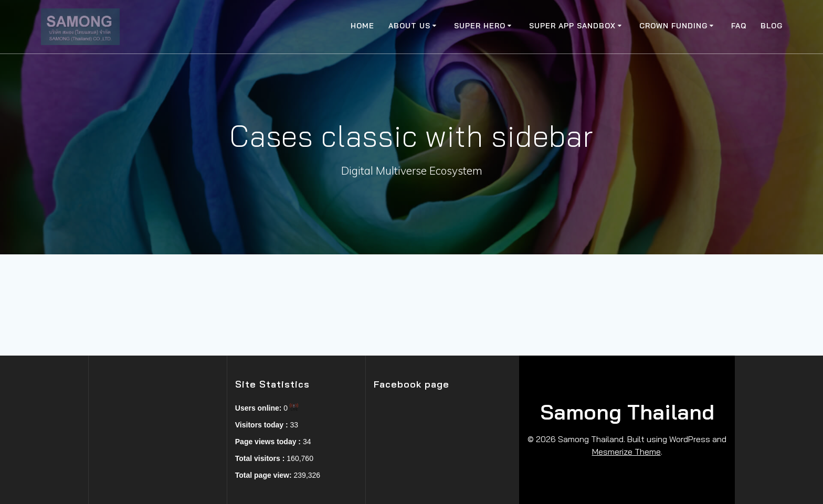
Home (362, 26)
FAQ (739, 26)
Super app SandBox (572, 26)
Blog (772, 26)
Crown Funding (673, 26)
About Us (409, 26)
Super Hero (480, 26)
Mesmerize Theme (626, 452)
